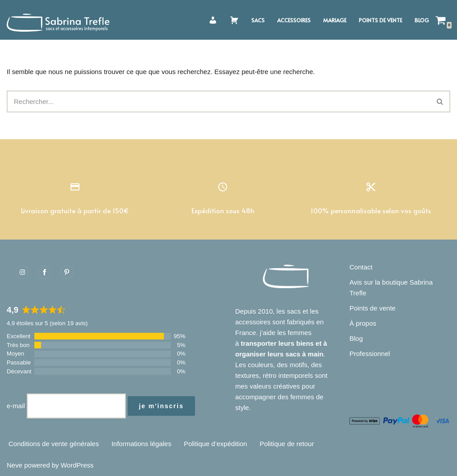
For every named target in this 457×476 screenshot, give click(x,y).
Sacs (258, 20)
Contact (361, 267)
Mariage (335, 20)
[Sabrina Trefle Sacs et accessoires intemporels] (60, 20)
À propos (363, 323)
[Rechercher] (218, 101)
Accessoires (294, 20)
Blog (422, 20)
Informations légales (141, 444)
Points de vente (380, 20)
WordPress (77, 465)
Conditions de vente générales (54, 444)
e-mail (16, 406)
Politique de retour (287, 444)
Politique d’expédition (216, 444)
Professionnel (370, 354)
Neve (15, 465)
